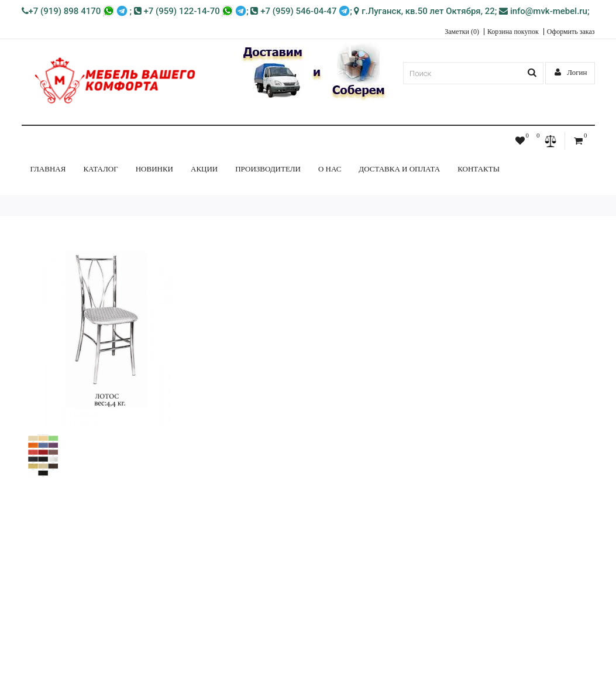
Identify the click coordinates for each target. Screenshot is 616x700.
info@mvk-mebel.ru (543, 11)
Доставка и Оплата (399, 169)
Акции (204, 169)
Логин (571, 72)
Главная (48, 169)
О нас (330, 169)
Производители (268, 169)
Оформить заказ (571, 32)
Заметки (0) (462, 32)
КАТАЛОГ (100, 169)
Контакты (479, 169)
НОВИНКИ (154, 169)
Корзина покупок (513, 32)
